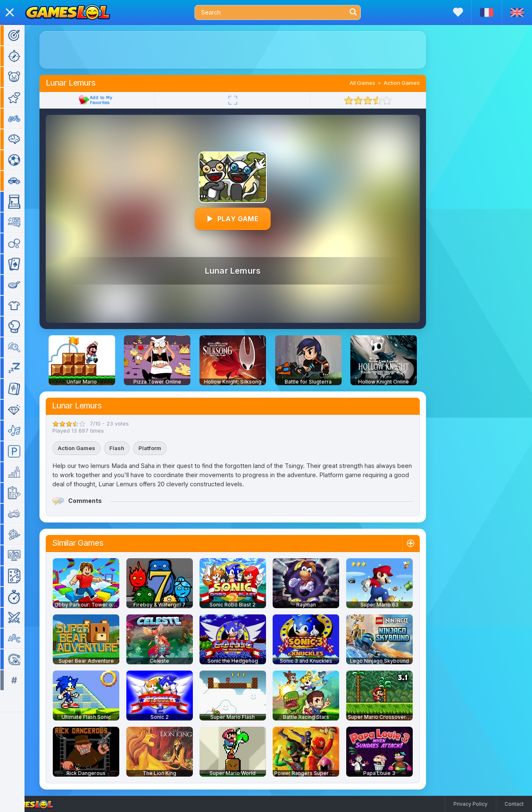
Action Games (414, 83)
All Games (374, 83)
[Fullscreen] (245, 100)
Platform (162, 448)
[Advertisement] (245, 50)
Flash (129, 448)
